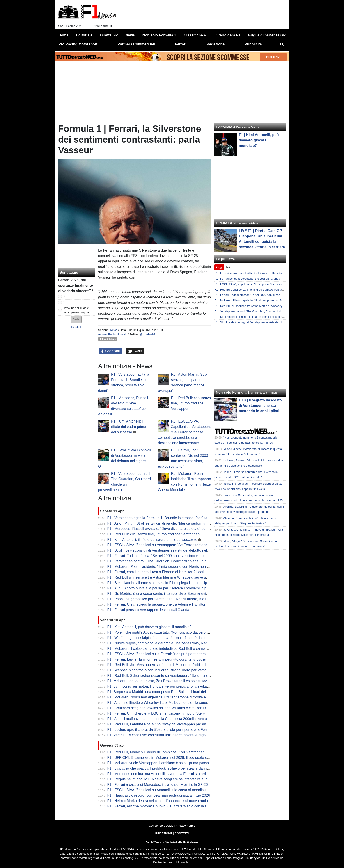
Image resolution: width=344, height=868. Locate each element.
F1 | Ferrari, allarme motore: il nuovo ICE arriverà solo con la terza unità (165, 806)
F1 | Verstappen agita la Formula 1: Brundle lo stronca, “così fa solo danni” (167, 518)
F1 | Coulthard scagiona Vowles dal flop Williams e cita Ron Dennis (161, 708)
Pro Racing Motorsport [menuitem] (78, 44)
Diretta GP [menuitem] (109, 35)
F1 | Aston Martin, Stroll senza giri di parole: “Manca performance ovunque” (167, 523)
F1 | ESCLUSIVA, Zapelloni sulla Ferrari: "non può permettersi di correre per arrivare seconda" (183, 654)
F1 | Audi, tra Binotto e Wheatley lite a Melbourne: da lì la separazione (163, 703)
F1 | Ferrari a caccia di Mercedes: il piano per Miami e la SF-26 (158, 785)
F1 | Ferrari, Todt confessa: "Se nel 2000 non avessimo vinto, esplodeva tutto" (169, 556)
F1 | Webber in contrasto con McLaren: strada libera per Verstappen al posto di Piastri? (177, 670)
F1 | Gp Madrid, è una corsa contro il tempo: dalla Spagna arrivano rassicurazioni (172, 594)
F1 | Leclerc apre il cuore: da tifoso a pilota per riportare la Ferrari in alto (165, 730)
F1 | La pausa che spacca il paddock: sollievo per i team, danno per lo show (168, 768)
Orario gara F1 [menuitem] (228, 35)
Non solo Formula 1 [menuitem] (159, 35)
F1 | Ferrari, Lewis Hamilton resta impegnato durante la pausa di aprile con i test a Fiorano (179, 659)
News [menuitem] (130, 35)
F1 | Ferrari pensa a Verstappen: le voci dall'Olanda (148, 610)
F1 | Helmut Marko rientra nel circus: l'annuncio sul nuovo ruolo (158, 801)
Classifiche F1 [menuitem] (196, 35)
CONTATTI (182, 833)
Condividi (110, 351)
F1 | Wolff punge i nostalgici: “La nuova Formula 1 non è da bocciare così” (166, 638)
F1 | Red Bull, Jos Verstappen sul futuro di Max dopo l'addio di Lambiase (165, 665)
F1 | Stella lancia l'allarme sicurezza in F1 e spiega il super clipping (161, 583)
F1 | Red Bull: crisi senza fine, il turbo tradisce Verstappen (191, 403)
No (64, 302)
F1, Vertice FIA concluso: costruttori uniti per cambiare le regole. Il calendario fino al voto (178, 735)
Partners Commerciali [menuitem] (136, 44)
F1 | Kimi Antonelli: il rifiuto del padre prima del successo (129, 427)
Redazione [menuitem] (216, 44)
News (114, 330)
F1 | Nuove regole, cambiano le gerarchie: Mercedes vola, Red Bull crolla (166, 643)
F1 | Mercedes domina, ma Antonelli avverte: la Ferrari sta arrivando (162, 774)
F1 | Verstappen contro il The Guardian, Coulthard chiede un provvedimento (168, 561)
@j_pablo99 (148, 334)
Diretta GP (225, 223)
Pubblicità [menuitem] (253, 44)
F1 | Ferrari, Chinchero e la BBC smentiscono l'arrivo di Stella (156, 713)
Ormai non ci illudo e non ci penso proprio (76, 310)
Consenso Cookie (161, 826)
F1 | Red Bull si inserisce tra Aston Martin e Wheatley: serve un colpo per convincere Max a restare (186, 577)
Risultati (76, 327)
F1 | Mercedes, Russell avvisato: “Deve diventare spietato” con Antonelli (165, 529)
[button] (76, 319)
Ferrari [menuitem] (181, 44)
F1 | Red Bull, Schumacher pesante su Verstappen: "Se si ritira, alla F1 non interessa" (176, 676)
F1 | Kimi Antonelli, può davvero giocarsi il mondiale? (149, 627)
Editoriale (224, 127)
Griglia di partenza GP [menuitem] (267, 35)
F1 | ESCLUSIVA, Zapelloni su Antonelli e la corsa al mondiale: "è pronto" (166, 790)
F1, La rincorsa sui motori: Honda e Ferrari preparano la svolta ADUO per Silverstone (175, 686)
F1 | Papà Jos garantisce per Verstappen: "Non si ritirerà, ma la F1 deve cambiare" (173, 599)
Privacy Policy (185, 826)
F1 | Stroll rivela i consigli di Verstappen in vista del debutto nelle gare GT (166, 550)
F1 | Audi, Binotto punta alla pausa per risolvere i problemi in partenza (163, 588)
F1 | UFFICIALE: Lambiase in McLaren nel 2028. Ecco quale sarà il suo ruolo (169, 758)
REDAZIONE (164, 833)
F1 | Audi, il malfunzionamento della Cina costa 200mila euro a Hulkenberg (167, 719)
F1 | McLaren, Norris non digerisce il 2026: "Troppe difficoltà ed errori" (163, 697)
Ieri (228, 267)
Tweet (135, 351)
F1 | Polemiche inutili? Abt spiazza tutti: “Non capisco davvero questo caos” (167, 632)
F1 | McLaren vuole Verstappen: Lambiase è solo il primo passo (158, 763)
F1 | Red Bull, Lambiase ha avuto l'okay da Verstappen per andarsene (163, 724)
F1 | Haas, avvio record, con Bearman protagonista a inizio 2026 (159, 795)
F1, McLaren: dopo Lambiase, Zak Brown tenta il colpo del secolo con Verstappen (173, 681)
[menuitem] (282, 44)
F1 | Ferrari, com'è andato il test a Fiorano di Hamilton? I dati (156, 572)
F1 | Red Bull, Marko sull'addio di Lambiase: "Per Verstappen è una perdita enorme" (174, 752)
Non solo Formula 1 (233, 392)
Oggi (219, 267)
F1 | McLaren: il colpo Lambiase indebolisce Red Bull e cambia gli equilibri (166, 649)
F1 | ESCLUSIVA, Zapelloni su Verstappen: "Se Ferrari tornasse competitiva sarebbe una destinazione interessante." (184, 432)
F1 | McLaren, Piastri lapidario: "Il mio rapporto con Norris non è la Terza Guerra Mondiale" (179, 567)
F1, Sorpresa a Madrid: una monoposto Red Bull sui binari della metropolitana (169, 692)
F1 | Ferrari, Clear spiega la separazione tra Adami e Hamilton (157, 604)
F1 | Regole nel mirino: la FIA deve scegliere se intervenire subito (159, 779)
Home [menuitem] (63, 35)
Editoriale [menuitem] (84, 35)
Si (64, 296)
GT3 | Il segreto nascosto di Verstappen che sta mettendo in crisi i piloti (260, 406)
